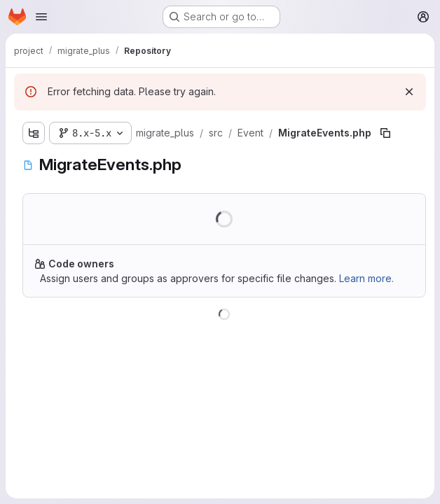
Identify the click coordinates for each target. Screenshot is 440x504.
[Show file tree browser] (34, 133)
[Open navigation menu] (41, 17)
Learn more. (366, 278)
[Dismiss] (409, 92)
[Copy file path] (385, 133)
